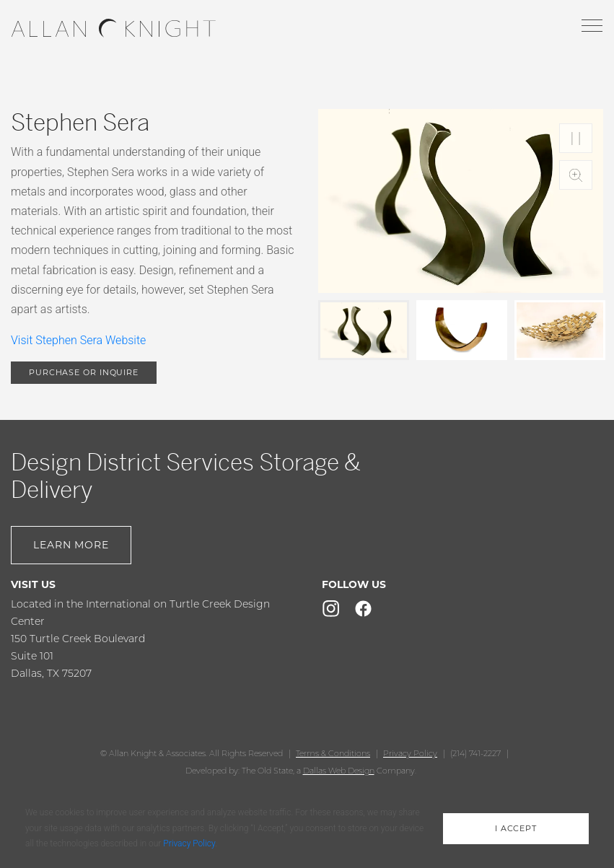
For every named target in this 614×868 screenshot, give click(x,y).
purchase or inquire (84, 372)
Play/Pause (576, 138)
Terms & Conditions (333, 753)
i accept (516, 828)
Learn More (71, 545)
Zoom (576, 175)
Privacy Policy (410, 753)
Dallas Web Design (339, 771)
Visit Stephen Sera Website (78, 340)
